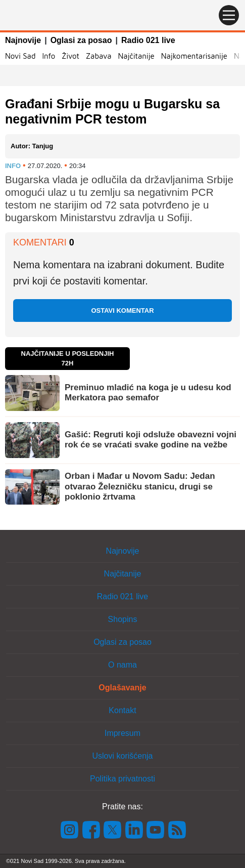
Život (70, 56)
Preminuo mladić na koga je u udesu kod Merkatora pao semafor (148, 392)
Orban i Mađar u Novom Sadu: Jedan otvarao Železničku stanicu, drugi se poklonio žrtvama (140, 486)
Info (48, 56)
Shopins (123, 619)
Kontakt (122, 710)
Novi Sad (20, 56)
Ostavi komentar (122, 311)
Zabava (99, 56)
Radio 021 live (148, 40)
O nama (122, 665)
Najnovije (23, 40)
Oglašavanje (122, 688)
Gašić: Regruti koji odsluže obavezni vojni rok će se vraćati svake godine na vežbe (151, 440)
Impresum (122, 733)
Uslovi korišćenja (122, 756)
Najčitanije (136, 56)
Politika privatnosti (122, 779)
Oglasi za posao (81, 40)
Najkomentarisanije (194, 56)
